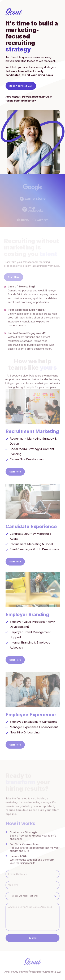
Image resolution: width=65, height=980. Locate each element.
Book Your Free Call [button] (21, 86)
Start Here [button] (15, 473)
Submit (32, 940)
